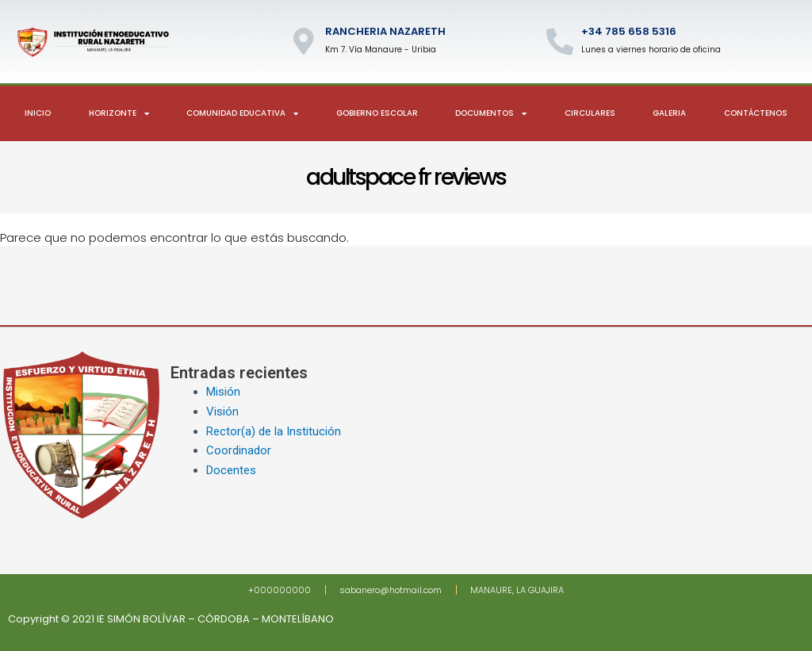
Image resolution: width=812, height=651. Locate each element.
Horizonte (119, 113)
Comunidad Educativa (242, 113)
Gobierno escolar (377, 113)
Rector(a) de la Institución (274, 431)
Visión (222, 412)
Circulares (590, 113)
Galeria (669, 113)
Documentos (491, 113)
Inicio (38, 113)
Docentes (231, 470)
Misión (223, 392)
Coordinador (239, 450)
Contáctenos (756, 113)
